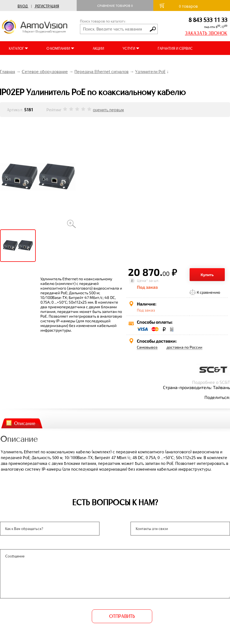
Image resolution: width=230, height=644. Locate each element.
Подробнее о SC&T (211, 382)
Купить (207, 275)
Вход (23, 6)
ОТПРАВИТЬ (122, 616)
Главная (8, 72)
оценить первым (108, 110)
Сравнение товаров (115, 6)
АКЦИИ (98, 48)
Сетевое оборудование (45, 72)
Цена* (142, 280)
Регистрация (47, 6)
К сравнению (208, 292)
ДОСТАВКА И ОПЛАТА (27, 62)
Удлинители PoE (150, 72)
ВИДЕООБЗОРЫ (77, 62)
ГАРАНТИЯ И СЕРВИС (175, 48)
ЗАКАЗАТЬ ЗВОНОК (206, 33)
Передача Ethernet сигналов (102, 72)
